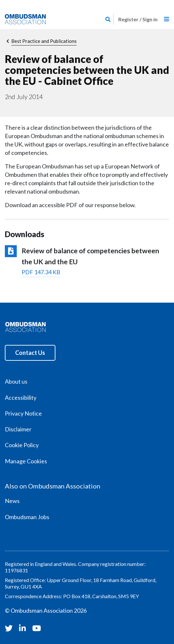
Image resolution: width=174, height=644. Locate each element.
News (12, 501)
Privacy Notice (23, 413)
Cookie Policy (22, 445)
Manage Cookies (26, 461)
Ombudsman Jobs (27, 517)
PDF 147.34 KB (41, 272)
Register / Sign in (138, 19)
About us (16, 381)
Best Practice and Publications (44, 41)
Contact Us (30, 353)
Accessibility (21, 397)
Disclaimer (18, 429)
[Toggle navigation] (167, 19)
